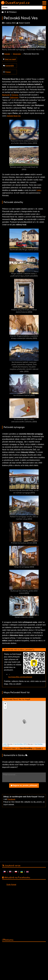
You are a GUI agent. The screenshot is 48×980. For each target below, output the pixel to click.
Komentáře (10, 66)
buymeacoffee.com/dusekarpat (20, 677)
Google (38, 748)
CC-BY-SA (6, 746)
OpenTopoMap (39, 744)
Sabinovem (14, 97)
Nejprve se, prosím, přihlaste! (24, 785)
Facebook (11, 799)
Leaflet (5, 744)
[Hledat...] (22, 8)
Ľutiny (39, 190)
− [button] (5, 707)
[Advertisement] (23, 834)
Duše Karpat (11, 885)
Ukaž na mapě (10, 59)
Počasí (8, 72)
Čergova (15, 95)
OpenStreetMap (18, 744)
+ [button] (5, 704)
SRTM (25, 744)
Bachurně (6, 95)
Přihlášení (12, 12)
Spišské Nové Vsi (14, 116)
